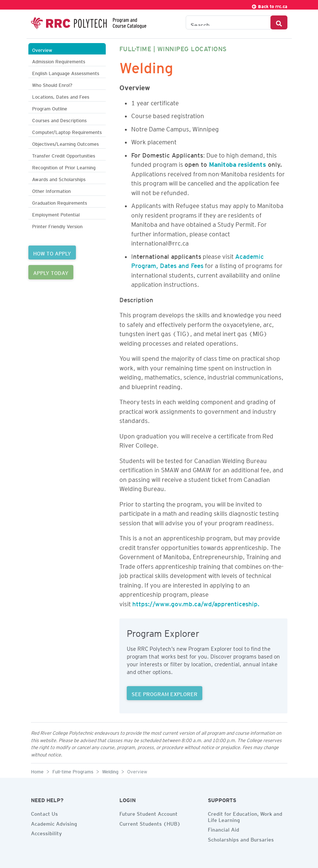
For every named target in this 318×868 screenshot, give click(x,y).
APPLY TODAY (51, 272)
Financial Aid (223, 829)
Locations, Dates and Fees (61, 96)
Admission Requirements (59, 61)
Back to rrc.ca (269, 5)
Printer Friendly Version (57, 225)
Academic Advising (54, 823)
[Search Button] (279, 22)
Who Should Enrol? (52, 84)
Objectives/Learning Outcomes (65, 143)
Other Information (51, 190)
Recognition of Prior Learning (64, 167)
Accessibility (46, 832)
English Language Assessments (66, 72)
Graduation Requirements (60, 202)
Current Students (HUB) (150, 823)
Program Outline (50, 108)
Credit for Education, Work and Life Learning (245, 816)
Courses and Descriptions (59, 119)
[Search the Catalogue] (228, 22)
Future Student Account (148, 813)
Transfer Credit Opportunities (64, 155)
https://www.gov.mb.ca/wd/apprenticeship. (196, 603)
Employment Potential (56, 214)
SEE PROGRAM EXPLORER (165, 693)
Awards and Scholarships (59, 178)
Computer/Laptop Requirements (67, 131)
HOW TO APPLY (52, 253)
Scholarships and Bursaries (241, 839)
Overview (42, 49)
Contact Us (44, 813)
